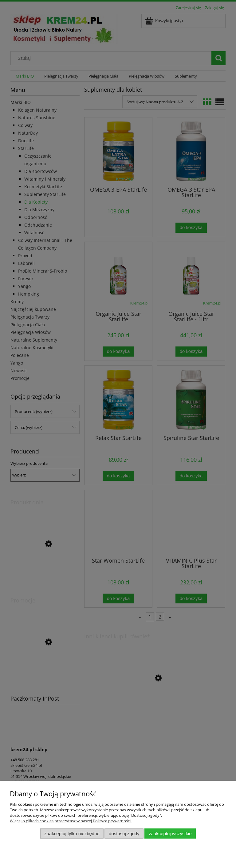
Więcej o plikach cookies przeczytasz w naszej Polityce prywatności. (71, 821)
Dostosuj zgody (124, 834)
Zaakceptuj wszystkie (170, 834)
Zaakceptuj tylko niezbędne (72, 834)
